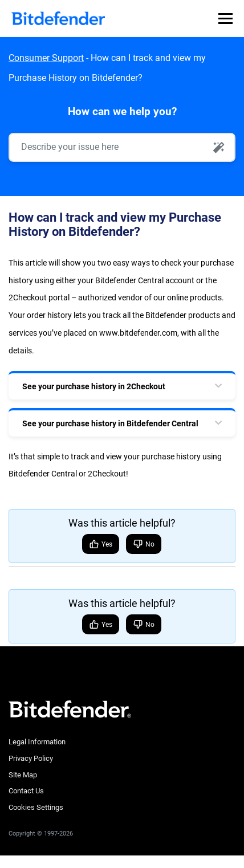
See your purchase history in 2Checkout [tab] (94, 386)
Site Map (23, 775)
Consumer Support (46, 58)
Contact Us (26, 791)
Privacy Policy (31, 758)
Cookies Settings (36, 807)
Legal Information (37, 742)
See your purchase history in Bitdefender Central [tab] (110, 423)
